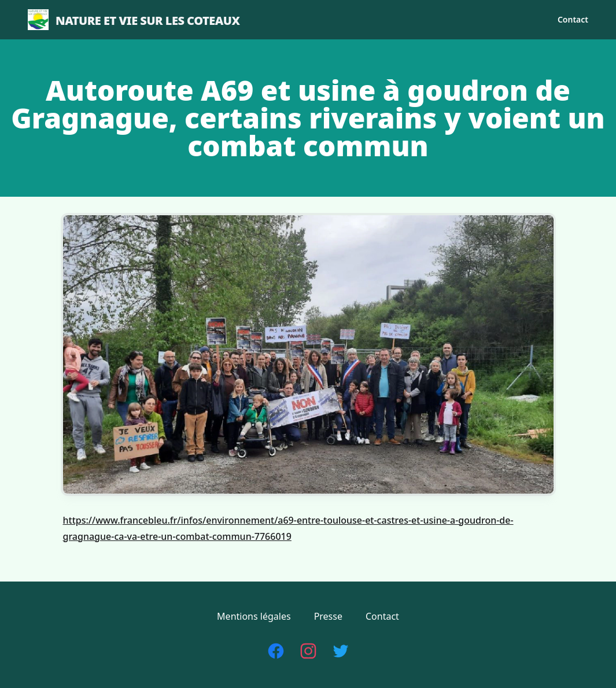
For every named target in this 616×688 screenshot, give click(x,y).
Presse (328, 616)
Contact (573, 19)
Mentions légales (254, 616)
